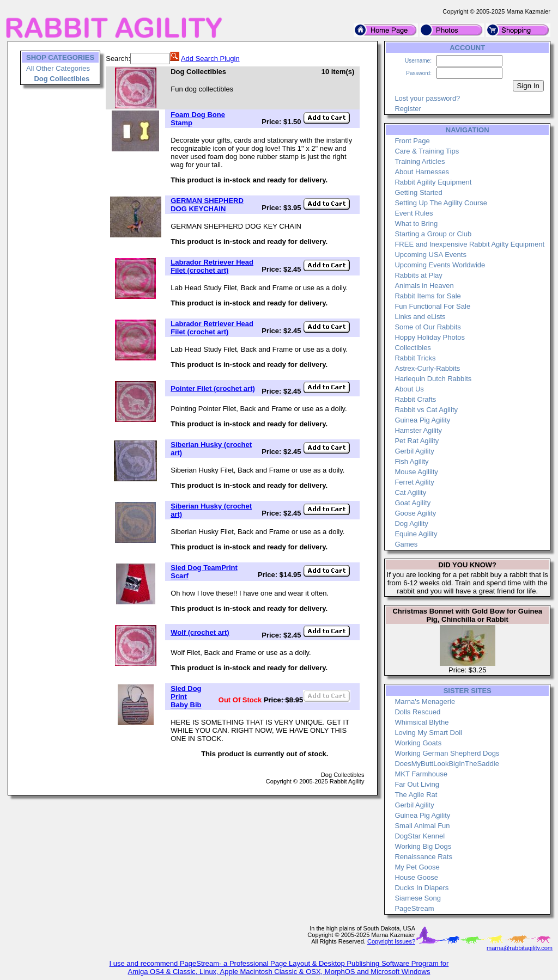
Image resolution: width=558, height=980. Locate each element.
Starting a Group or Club (433, 234)
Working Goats (418, 743)
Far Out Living (417, 784)
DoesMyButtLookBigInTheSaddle (447, 764)
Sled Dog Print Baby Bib (186, 697)
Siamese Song (418, 898)
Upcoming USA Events (430, 255)
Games (406, 544)
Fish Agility (411, 461)
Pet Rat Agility (417, 441)
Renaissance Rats (423, 857)
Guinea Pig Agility (422, 420)
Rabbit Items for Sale (427, 296)
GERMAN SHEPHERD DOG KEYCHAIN (207, 205)
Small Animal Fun (422, 826)
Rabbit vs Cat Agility (426, 410)
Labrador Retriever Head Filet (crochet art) (212, 266)
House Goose (416, 877)
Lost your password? (427, 98)
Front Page (412, 141)
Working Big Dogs (423, 846)
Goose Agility (415, 513)
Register (408, 109)
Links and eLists (420, 317)
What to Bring (416, 223)
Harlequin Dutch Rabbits (433, 379)
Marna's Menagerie (425, 702)
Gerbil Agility (414, 451)
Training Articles (420, 161)
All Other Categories (58, 68)
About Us (409, 389)
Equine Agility (416, 534)
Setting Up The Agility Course (441, 203)
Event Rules (414, 213)
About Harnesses (422, 172)
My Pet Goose (417, 867)
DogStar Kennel (420, 836)
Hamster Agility (418, 430)
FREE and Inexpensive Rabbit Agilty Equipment (469, 244)
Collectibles (413, 348)
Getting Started (418, 192)
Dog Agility (411, 523)
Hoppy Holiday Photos (430, 337)
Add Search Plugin (210, 59)
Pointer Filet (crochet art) (213, 388)
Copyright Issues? (391, 941)
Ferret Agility (414, 482)
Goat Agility (413, 503)
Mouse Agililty (416, 472)
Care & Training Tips (427, 151)
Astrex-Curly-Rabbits (427, 368)
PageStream (414, 908)
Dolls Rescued (417, 712)
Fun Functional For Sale (432, 306)
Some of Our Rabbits (427, 327)
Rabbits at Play (418, 275)
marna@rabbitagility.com (520, 948)
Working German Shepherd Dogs (447, 753)
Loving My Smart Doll (428, 733)
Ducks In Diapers (421, 888)
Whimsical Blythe (421, 722)
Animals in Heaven (424, 286)
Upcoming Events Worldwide (440, 265)
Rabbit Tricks (415, 358)
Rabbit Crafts (415, 399)
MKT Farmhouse (421, 774)
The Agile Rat (416, 795)
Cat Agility (410, 492)
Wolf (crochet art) (200, 632)
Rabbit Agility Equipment (433, 182)
